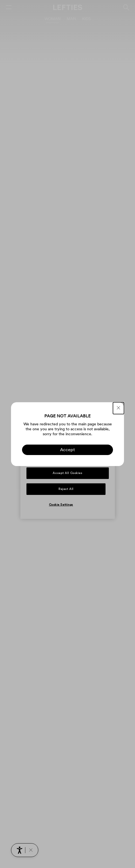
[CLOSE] (118, 408)
